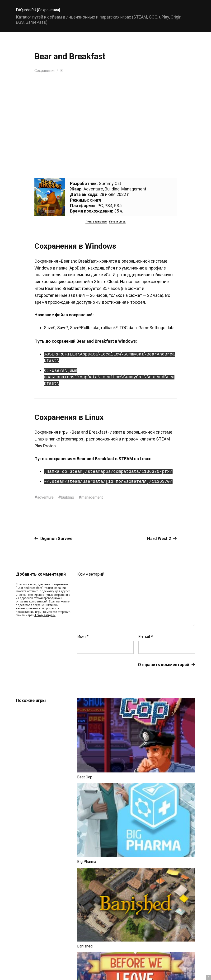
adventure (47, 497)
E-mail (146, 637)
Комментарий (91, 574)
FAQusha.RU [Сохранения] (41, 10)
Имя (83, 637)
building (71, 497)
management (98, 497)
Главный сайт (183, 959)
